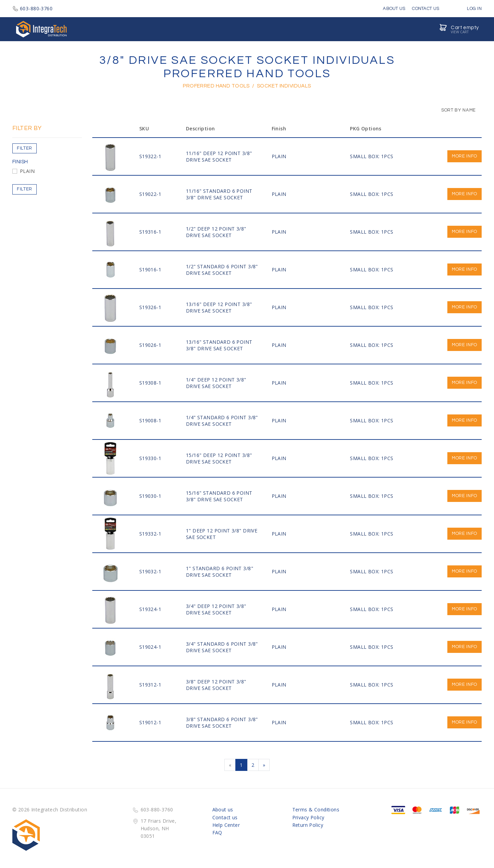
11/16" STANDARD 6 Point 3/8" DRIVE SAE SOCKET (219, 194)
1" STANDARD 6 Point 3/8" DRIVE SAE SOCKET (220, 572)
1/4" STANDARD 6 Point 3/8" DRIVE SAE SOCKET (222, 421)
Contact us (225, 817)
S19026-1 (150, 345)
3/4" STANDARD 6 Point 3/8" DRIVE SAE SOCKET (222, 647)
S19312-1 (150, 685)
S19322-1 (150, 156)
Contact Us (426, 9)
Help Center (226, 825)
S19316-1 (150, 232)
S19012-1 (150, 722)
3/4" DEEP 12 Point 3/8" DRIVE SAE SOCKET (216, 609)
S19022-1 (150, 194)
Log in (469, 9)
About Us (394, 9)
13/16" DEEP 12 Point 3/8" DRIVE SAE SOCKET (219, 307)
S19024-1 (150, 647)
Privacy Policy (308, 817)
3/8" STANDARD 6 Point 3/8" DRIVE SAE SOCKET (222, 723)
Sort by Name (455, 110)
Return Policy (308, 825)
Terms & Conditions (316, 810)
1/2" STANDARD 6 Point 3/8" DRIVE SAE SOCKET (222, 270)
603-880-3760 (32, 8)
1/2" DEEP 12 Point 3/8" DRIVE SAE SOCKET (216, 232)
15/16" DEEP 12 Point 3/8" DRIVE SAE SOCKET (219, 458)
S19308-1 (150, 383)
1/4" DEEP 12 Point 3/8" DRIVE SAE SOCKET (216, 383)
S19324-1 (150, 609)
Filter (25, 148)
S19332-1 (150, 534)
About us (223, 810)
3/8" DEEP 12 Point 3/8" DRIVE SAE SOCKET (216, 685)
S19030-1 (150, 496)
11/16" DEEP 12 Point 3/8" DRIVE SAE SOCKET (219, 156)
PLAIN (27, 171)
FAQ (217, 832)
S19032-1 (150, 571)
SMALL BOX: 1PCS (372, 156)
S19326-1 (150, 307)
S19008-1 (150, 420)
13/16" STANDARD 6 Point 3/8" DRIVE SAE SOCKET (219, 345)
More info (464, 156)
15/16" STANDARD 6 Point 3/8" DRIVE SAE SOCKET (219, 496)
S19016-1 (150, 269)
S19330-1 (150, 458)
